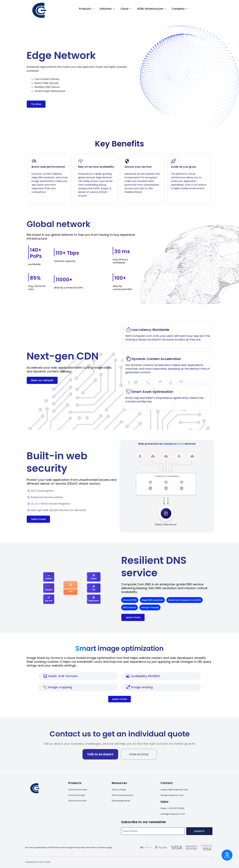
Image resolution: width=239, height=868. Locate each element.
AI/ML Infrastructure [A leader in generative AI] (151, 9)
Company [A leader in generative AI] (180, 9)
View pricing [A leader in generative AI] (139, 754)
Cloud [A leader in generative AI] (126, 9)
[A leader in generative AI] (39, 10)
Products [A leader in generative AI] (86, 9)
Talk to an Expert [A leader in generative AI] (100, 754)
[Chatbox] (227, 855)
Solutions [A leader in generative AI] (107, 9)
